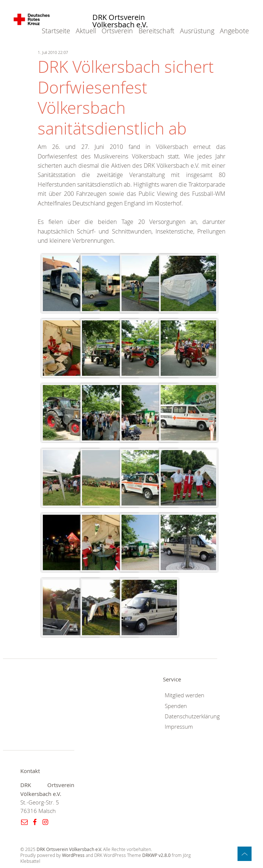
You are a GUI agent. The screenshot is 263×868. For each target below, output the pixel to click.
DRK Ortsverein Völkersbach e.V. (120, 21)
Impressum (179, 727)
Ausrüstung (197, 31)
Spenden (176, 706)
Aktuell (86, 31)
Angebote (234, 31)
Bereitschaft (156, 31)
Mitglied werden (185, 695)
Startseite (56, 31)
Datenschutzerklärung (192, 716)
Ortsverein (117, 31)
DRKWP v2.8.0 (156, 855)
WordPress (73, 855)
